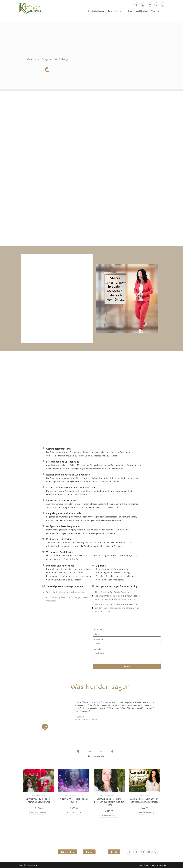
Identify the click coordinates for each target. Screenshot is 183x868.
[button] (73, 712)
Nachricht (97, 649)
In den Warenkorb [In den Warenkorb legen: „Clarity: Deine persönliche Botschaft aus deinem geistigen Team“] (109, 816)
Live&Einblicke (141, 11)
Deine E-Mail (98, 639)
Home (90, 752)
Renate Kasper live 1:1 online (74, 796)
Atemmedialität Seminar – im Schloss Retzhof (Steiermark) (144, 800)
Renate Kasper (144, 796)
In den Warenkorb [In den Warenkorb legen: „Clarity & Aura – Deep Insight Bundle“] (74, 813)
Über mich (157, 11)
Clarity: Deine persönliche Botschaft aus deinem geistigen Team (109, 802)
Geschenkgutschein (94, 11)
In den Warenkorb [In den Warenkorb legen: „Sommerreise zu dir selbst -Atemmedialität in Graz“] (39, 813)
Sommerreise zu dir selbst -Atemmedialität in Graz (39, 800)
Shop (129, 11)
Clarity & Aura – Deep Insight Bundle (74, 800)
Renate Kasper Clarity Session (109, 796)
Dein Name (97, 630)
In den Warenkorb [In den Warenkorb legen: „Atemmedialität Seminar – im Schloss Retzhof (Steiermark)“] (144, 813)
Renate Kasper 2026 (39, 796)
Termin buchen (114, 11)
